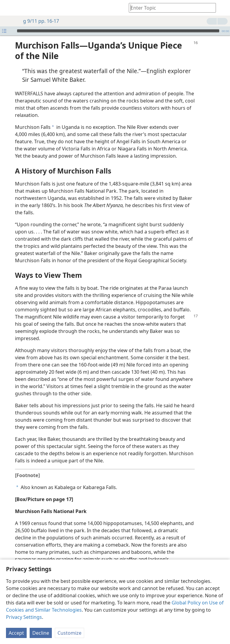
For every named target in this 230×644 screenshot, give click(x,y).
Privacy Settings (24, 617)
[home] (9, 8)
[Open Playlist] (4, 31)
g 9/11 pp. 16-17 (38, 21)
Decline (41, 633)
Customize (69, 633)
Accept (16, 633)
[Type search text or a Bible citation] (170, 8)
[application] (115, 31)
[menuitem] (9, 8)
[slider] (118, 31)
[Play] (12, 31)
